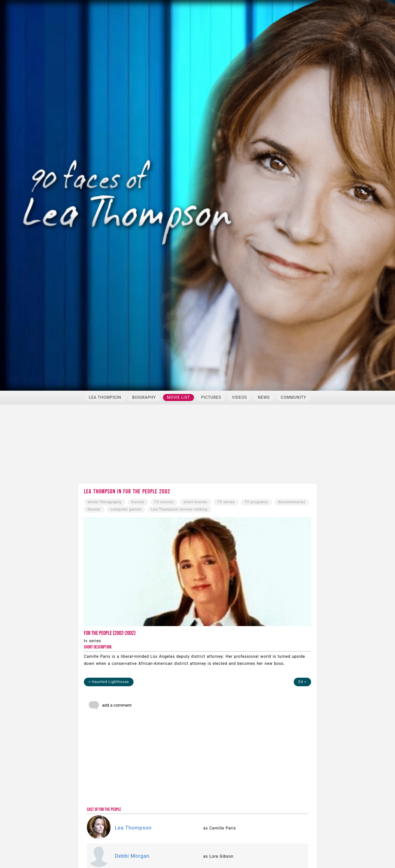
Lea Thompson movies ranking (179, 509)
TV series (226, 502)
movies (138, 502)
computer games (126, 509)
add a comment (110, 706)
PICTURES (211, 397)
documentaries (292, 502)
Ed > (302, 682)
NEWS (264, 397)
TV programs (256, 502)
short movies (195, 502)
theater (94, 509)
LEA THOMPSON (105, 397)
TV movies (164, 502)
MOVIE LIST (178, 397)
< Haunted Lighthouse (109, 682)
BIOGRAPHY (144, 397)
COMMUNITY (293, 397)
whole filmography (104, 502)
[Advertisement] (197, 446)
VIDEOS (239, 397)
